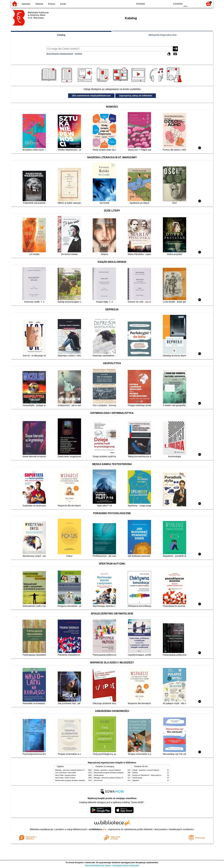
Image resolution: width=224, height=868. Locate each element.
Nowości (26, 4)
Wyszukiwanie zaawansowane (60, 54)
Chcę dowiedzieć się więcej (98, 865)
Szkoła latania (99, 775)
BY (168, 4)
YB (161, 4)
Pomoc (52, 4)
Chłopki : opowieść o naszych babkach (107, 770)
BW (155, 4)
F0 (185, 4)
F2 (198, 4)
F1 (191, 4)
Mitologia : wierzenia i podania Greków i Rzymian (72, 770)
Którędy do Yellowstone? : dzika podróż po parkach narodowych (155, 775)
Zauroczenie (98, 780)
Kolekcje (78, 54)
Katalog (61, 35)
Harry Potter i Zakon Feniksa (65, 778)
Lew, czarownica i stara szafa (65, 773)
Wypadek (136, 780)
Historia (39, 4)
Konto (63, 4)
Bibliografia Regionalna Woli (163, 35)
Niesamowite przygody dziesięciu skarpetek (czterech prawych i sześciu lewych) (83, 780)
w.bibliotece (97, 829)
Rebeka (135, 773)
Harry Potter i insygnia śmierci (66, 775)
